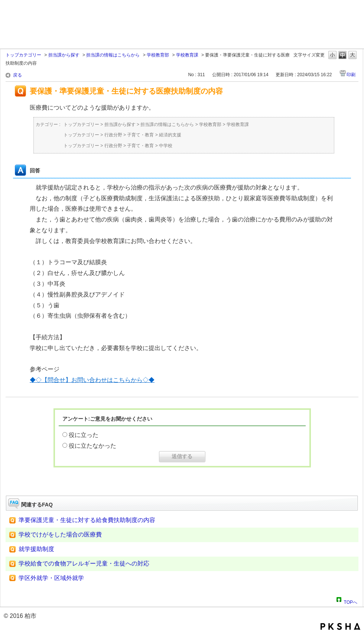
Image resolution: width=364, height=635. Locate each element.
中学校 (166, 146)
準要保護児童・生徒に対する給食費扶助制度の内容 (87, 520)
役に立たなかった (92, 446)
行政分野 (113, 135)
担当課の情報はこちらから (113, 55)
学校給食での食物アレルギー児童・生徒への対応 (84, 563)
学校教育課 (187, 55)
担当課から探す (64, 55)
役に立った (84, 435)
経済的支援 (170, 135)
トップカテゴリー (23, 55)
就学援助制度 (36, 549)
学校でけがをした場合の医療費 (60, 534)
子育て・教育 (140, 135)
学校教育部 (158, 55)
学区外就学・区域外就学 (51, 578)
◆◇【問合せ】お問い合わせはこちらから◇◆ (92, 380)
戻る (17, 75)
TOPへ (351, 601)
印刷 (351, 75)
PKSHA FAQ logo (340, 626)
